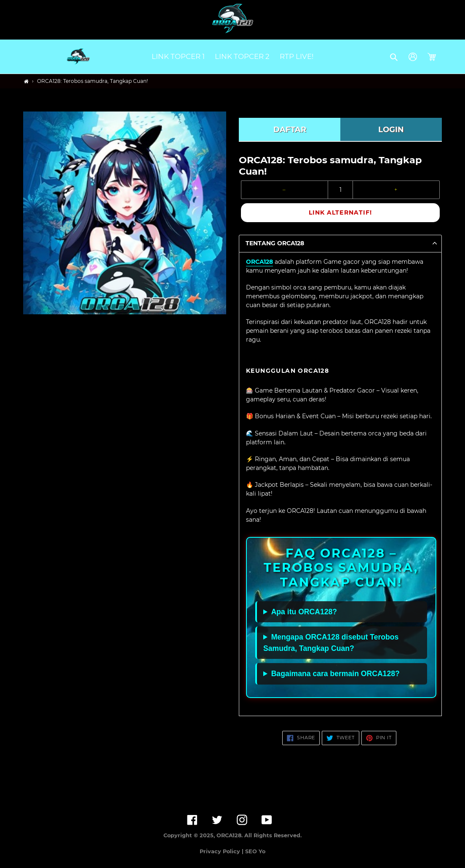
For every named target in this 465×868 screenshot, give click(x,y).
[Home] (26, 81)
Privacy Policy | (222, 851)
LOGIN (391, 130)
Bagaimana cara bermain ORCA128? (335, 674)
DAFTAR (290, 130)
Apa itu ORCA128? (304, 612)
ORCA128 (259, 262)
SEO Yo (255, 851)
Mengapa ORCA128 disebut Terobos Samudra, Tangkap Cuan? (331, 642)
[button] (394, 57)
